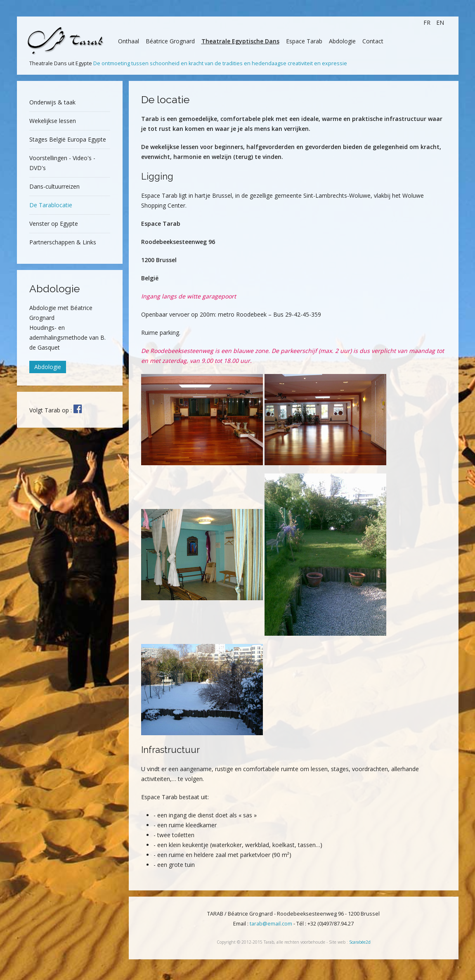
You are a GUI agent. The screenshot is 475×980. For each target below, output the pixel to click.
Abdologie (342, 41)
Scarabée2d (360, 942)
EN (440, 22)
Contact (373, 41)
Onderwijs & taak (52, 102)
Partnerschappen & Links (63, 242)
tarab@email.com (271, 924)
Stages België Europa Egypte (68, 139)
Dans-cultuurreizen (54, 186)
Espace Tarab (304, 41)
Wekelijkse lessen (53, 121)
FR (428, 22)
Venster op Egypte (54, 224)
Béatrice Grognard (170, 41)
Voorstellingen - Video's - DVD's (62, 163)
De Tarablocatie (51, 205)
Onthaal (129, 41)
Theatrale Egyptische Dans (240, 41)
